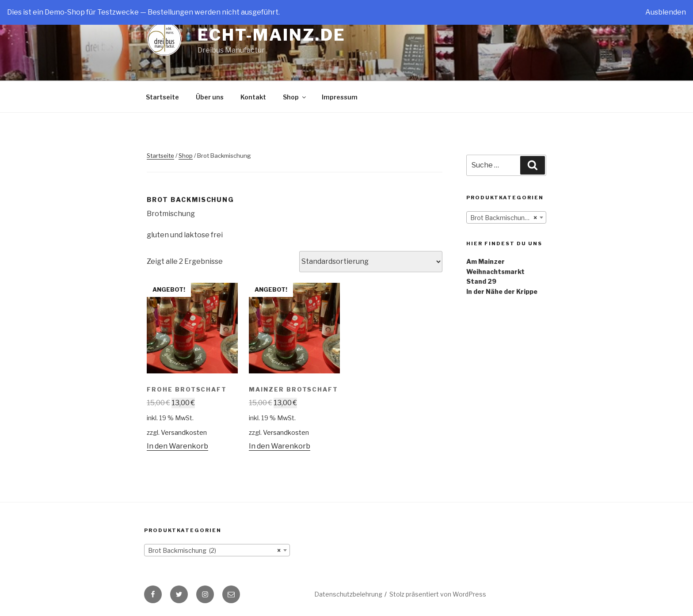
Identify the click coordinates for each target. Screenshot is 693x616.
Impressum (340, 97)
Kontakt (253, 97)
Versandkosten (184, 433)
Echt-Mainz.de (271, 35)
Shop (295, 97)
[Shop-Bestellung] (371, 262)
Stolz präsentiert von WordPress (438, 594)
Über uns (210, 97)
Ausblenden (666, 12)
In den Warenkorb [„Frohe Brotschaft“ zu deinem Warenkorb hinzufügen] (177, 446)
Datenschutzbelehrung (348, 594)
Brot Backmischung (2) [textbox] (504, 218)
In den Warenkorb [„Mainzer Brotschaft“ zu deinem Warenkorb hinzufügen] (280, 446)
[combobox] (506, 217)
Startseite (162, 97)
